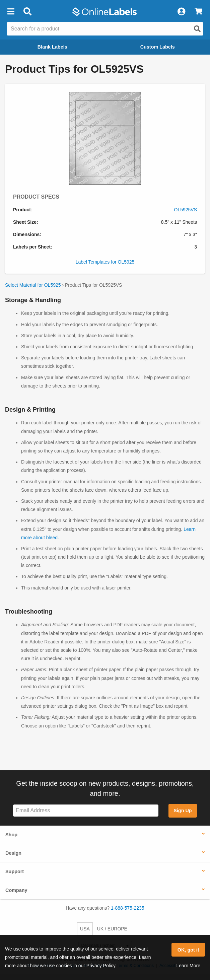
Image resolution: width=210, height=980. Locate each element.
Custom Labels (158, 47)
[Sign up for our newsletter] (86, 811)
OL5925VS (186, 210)
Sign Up (183, 811)
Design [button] (13, 853)
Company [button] (16, 890)
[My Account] (181, 12)
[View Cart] (198, 12)
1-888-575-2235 (128, 908)
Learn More (188, 966)
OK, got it (188, 950)
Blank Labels (52, 47)
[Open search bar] (27, 12)
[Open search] (197, 29)
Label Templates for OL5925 (105, 262)
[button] (11, 12)
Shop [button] (11, 835)
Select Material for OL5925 (33, 285)
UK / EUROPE (112, 929)
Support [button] (15, 871)
